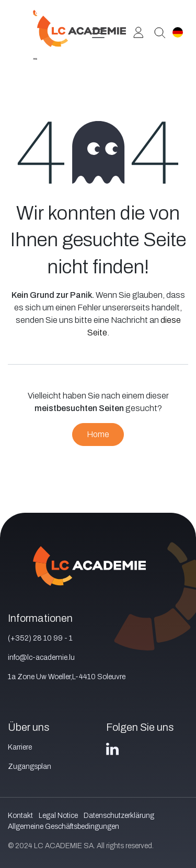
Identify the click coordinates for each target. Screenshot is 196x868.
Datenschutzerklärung (119, 816)
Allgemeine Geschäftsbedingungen (64, 827)
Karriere (20, 747)
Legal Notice (58, 816)
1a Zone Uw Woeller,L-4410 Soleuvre (67, 677)
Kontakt (20, 816)
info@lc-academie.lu (41, 658)
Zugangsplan (30, 767)
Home (98, 434)
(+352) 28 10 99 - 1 (40, 638)
